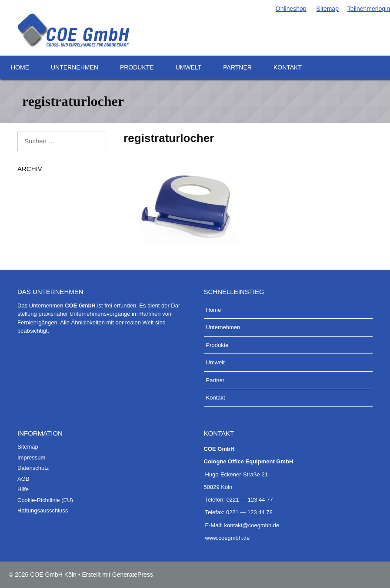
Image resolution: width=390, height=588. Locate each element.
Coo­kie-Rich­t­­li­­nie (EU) (45, 500)
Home (20, 67)
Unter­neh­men (75, 67)
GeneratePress (133, 575)
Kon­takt (288, 67)
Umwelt (189, 67)
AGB (23, 479)
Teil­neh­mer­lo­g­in (369, 9)
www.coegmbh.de (228, 538)
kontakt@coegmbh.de (252, 525)
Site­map (327, 9)
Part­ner (237, 67)
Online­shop (290, 9)
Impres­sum (31, 458)
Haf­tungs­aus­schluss (43, 510)
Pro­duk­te (137, 67)
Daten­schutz (33, 468)
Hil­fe (23, 489)
